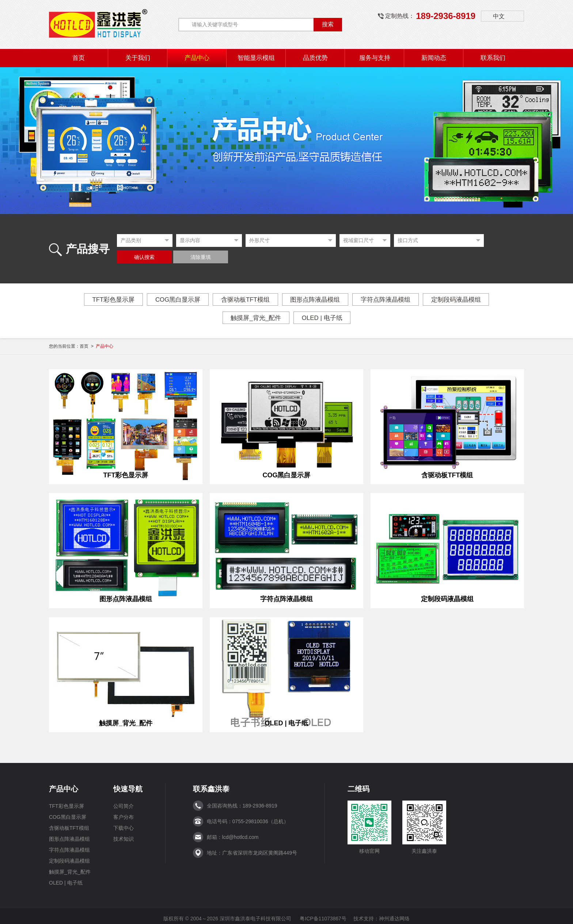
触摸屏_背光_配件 (253, 318)
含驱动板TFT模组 (242, 299)
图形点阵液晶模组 (318, 299)
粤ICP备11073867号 (323, 914)
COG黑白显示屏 (169, 299)
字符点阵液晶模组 (394, 299)
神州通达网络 (394, 914)
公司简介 (124, 801)
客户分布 (124, 812)
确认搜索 (144, 257)
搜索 (328, 24)
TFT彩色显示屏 (99, 299)
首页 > (96, 346)
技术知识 (124, 834)
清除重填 (201, 257)
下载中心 (124, 823)
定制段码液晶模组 (470, 299)
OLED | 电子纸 (325, 318)
